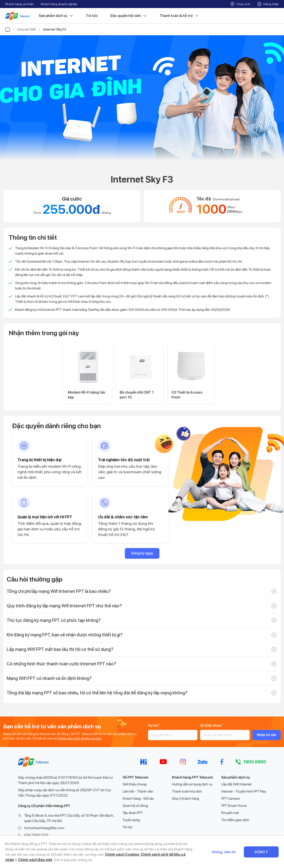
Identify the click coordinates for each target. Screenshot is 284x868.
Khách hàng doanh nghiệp (59, 4)
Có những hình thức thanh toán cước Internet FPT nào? (61, 664)
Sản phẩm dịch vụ (56, 16)
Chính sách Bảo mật (35, 860)
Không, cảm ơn (224, 852)
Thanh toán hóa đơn (187, 791)
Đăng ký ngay (142, 553)
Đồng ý (261, 852)
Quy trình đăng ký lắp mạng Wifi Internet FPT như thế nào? (64, 606)
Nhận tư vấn (266, 735)
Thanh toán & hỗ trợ (179, 16)
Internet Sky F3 (55, 29)
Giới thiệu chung (135, 784)
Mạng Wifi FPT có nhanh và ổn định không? (49, 678)
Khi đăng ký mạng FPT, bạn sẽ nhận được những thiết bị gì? (65, 635)
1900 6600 (255, 762)
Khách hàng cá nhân (20, 4)
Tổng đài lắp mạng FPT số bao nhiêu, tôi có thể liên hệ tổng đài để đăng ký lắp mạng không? (97, 693)
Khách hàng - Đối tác (138, 798)
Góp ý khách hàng (186, 798)
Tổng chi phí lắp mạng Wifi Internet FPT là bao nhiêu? (59, 591)
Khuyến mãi (230, 813)
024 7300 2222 (36, 835)
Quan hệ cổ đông (135, 806)
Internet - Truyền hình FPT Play (244, 791)
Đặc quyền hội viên (129, 16)
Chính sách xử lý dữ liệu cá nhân (80, 738)
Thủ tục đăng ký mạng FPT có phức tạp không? (54, 620)
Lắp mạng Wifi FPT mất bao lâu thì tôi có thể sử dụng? (60, 649)
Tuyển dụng (131, 820)
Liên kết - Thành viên (138, 791)
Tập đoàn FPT (133, 813)
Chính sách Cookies (122, 855)
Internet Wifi (27, 29)
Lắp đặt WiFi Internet (236, 784)
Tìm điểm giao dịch (235, 820)
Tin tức (92, 16)
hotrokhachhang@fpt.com (44, 828)
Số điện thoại (212, 725)
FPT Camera (230, 798)
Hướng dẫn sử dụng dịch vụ (192, 784)
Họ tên (154, 725)
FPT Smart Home (234, 806)
